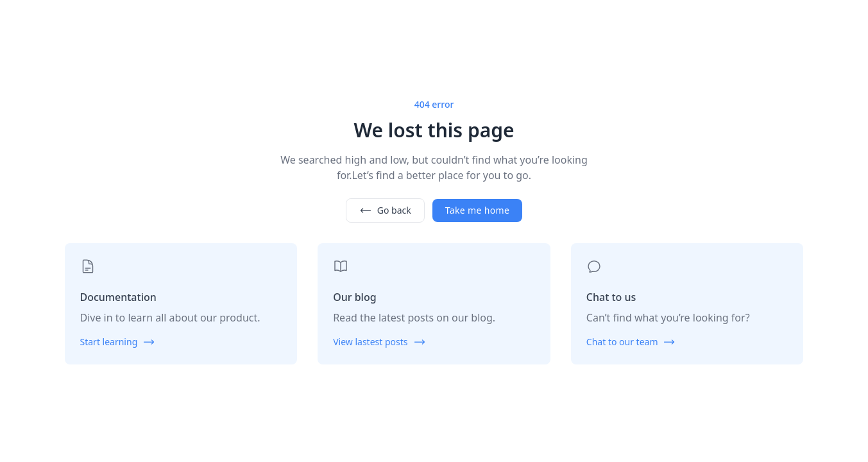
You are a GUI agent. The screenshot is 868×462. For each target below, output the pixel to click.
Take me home (477, 210)
